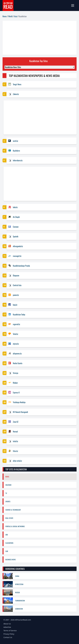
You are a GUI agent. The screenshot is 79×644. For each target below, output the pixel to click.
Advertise (7, 627)
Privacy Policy (9, 634)
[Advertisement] (40, 38)
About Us (7, 624)
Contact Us (8, 637)
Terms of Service (10, 631)
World (10, 16)
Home (5, 16)
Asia (16, 16)
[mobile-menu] (74, 5)
